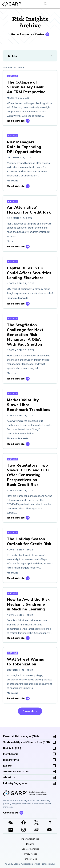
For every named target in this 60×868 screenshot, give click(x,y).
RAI (12, 748)
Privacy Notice (30, 854)
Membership (11, 754)
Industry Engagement (16, 783)
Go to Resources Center (28, 34)
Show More (30, 711)
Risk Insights (11, 760)
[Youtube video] (50, 830)
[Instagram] (23, 830)
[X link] (37, 823)
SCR (27, 742)
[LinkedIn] (50, 823)
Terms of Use (30, 859)
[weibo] (37, 830)
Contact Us (11, 813)
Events (7, 766)
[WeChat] (10, 823)
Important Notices (30, 839)
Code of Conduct (30, 849)
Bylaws (30, 844)
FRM (21, 736)
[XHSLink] (10, 830)
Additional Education (16, 772)
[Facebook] (23, 823)
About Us (9, 777)
